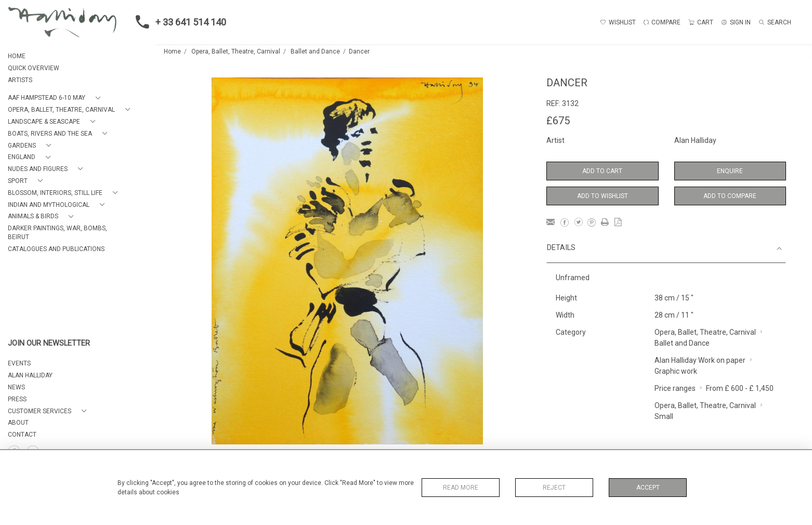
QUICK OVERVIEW (34, 68)
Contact (22, 435)
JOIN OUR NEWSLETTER (49, 343)
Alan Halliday (695, 140)
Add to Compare (730, 196)
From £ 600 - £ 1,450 (740, 388)
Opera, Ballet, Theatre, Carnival (236, 51)
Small (664, 416)
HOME (17, 56)
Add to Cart (602, 171)
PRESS (17, 399)
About (18, 423)
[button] (56, 98)
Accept (648, 488)
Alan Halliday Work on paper (700, 360)
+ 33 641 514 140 (178, 22)
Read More (461, 488)
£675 (558, 121)
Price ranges (675, 388)
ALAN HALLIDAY (30, 375)
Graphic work (676, 371)
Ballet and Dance (315, 51)
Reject (554, 488)
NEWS (16, 387)
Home (172, 51)
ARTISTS (20, 80)
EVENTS (19, 363)
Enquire (730, 171)
